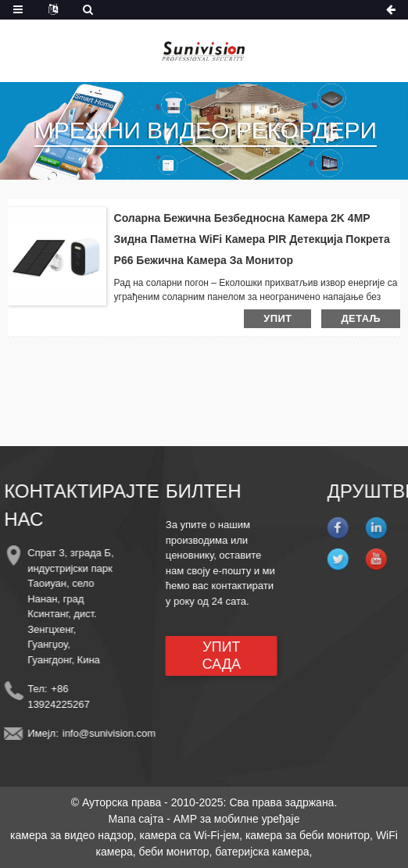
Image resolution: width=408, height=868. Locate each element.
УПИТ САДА (215, 655)
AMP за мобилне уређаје (237, 819)
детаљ (361, 318)
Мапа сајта (136, 819)
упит (277, 318)
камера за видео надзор (72, 835)
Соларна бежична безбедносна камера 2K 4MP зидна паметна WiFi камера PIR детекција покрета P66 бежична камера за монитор (252, 239)
